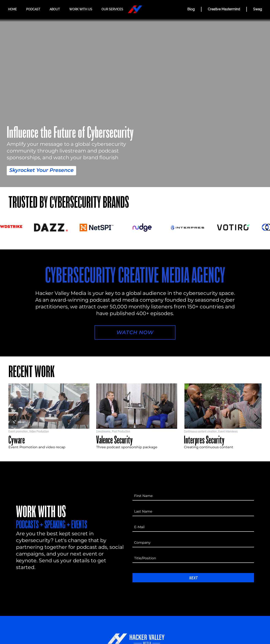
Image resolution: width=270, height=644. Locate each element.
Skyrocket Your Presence (41, 170)
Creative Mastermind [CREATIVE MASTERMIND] (224, 9)
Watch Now (135, 332)
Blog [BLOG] (191, 9)
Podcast (33, 9)
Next (193, 578)
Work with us (81, 9)
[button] (13, 418)
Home (12, 9)
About (55, 9)
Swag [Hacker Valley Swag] (258, 9)
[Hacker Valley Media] (135, 9)
